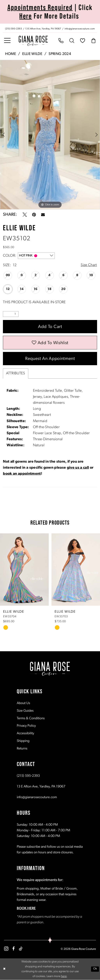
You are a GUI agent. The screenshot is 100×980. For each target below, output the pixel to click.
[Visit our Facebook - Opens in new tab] (14, 949)
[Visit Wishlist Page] (83, 41)
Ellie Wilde (32, 54)
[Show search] (72, 41)
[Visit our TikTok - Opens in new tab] (21, 949)
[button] (7, 41)
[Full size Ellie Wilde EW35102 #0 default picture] (50, 135)
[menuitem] (50, 28)
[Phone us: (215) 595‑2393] (13, 29)
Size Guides (25, 711)
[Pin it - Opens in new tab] (34, 215)
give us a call (78, 468)
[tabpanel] (50, 135)
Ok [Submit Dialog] (95, 969)
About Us (23, 704)
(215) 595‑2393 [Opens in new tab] (28, 776)
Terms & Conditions (31, 719)
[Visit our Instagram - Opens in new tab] (6, 949)
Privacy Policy (26, 726)
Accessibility (25, 734)
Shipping (23, 741)
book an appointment (22, 474)
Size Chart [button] (89, 265)
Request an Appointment (50, 359)
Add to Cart (50, 327)
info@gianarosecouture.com (37, 798)
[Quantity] (11, 314)
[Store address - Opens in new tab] (44, 29)
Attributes (15, 374)
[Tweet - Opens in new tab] (25, 215)
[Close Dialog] (4, 969)
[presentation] (24, 570)
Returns (22, 749)
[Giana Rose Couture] (33, 41)
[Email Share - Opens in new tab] (43, 215)
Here (26, 16)
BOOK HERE (26, 909)
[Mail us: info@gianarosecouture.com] (80, 29)
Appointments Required (40, 7)
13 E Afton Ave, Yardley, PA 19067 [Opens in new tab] (41, 787)
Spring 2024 (60, 54)
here (64, 976)
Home (11, 54)
